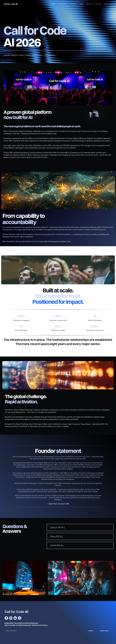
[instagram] (11, 618)
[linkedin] (15, 618)
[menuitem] (53, 4)
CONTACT (91, 631)
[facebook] (6, 618)
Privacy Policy (104, 631)
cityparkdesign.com (10, 635)
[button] (80, 527)
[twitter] (20, 618)
